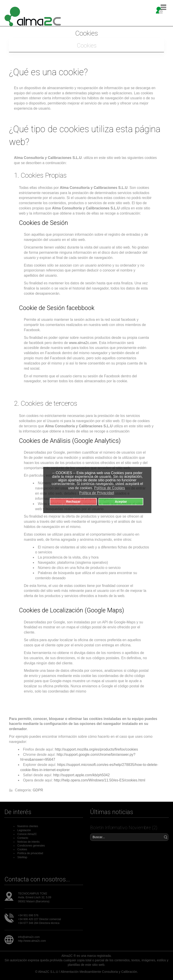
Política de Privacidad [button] (96, 493)
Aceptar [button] (121, 502)
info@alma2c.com (29, 937)
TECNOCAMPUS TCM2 (33, 894)
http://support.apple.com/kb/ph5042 (81, 775)
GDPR (38, 790)
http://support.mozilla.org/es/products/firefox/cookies (96, 749)
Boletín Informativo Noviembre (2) (124, 828)
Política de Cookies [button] (110, 488)
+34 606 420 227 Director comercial (39, 919)
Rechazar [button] (73, 502)
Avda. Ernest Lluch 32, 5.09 (35, 897)
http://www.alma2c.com (32, 941)
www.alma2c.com (83, 343)
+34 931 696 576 (28, 915)
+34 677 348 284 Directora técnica (39, 923)
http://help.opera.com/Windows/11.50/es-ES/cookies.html (100, 780)
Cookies (87, 46)
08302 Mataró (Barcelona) (34, 901)
